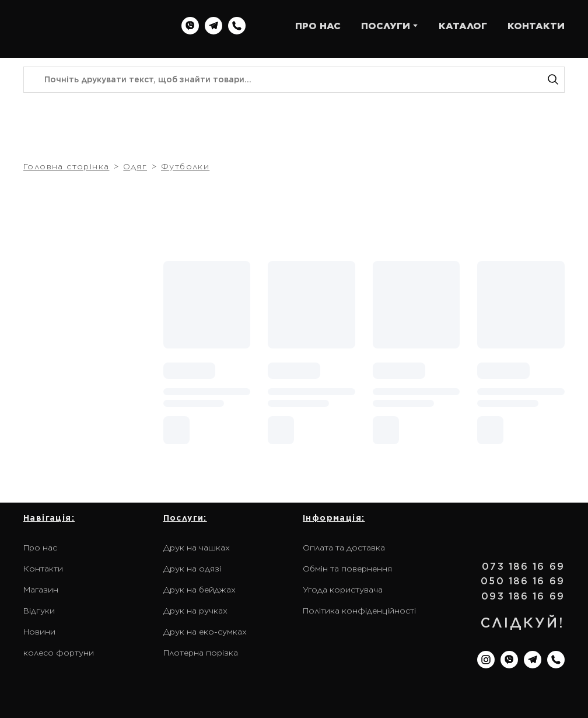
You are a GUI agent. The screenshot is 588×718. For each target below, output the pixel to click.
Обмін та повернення (347, 569)
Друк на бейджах (199, 590)
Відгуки (39, 611)
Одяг (135, 166)
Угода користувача (343, 590)
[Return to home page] (90, 26)
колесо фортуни (59, 653)
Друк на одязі (192, 569)
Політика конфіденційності (359, 611)
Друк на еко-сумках (205, 632)
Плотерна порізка (201, 653)
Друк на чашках (197, 548)
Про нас (40, 548)
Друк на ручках (195, 611)
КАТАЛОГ (463, 26)
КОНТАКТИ (536, 26)
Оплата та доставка (344, 548)
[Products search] (294, 80)
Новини (39, 632)
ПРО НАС (318, 26)
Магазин (41, 590)
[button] (190, 26)
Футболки (185, 166)
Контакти (43, 569)
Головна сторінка (66, 166)
